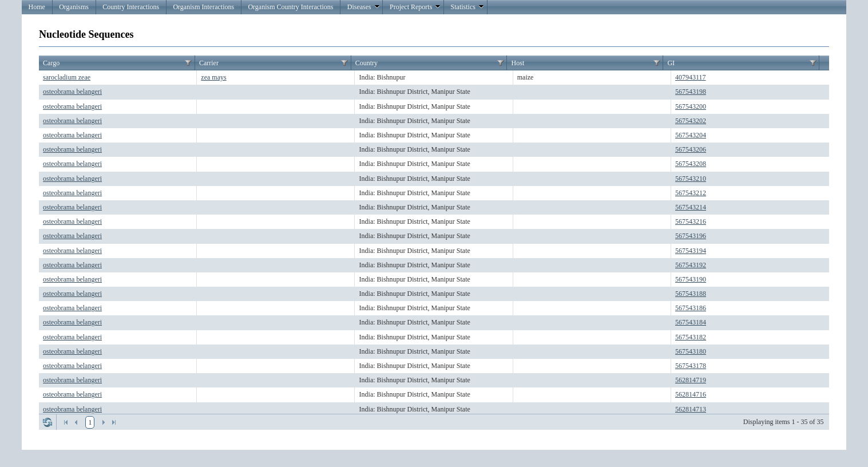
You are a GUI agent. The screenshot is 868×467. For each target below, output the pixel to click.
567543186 (691, 308)
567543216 (691, 221)
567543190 (691, 279)
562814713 (691, 409)
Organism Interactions (203, 7)
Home (37, 7)
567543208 (691, 164)
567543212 (691, 193)
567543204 (691, 135)
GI (671, 63)
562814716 (691, 394)
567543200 (691, 106)
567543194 (691, 251)
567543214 (691, 207)
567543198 (691, 92)
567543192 (691, 265)
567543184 (691, 322)
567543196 (691, 236)
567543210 (691, 179)
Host (518, 63)
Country (366, 63)
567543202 (691, 121)
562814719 (691, 380)
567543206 (691, 149)
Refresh (47, 422)
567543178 (691, 366)
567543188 (691, 294)
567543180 (691, 351)
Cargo (51, 63)
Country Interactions (131, 7)
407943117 (691, 77)
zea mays (213, 77)
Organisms (74, 7)
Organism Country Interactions (290, 7)
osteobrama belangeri (72, 92)
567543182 (691, 337)
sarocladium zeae (67, 77)
